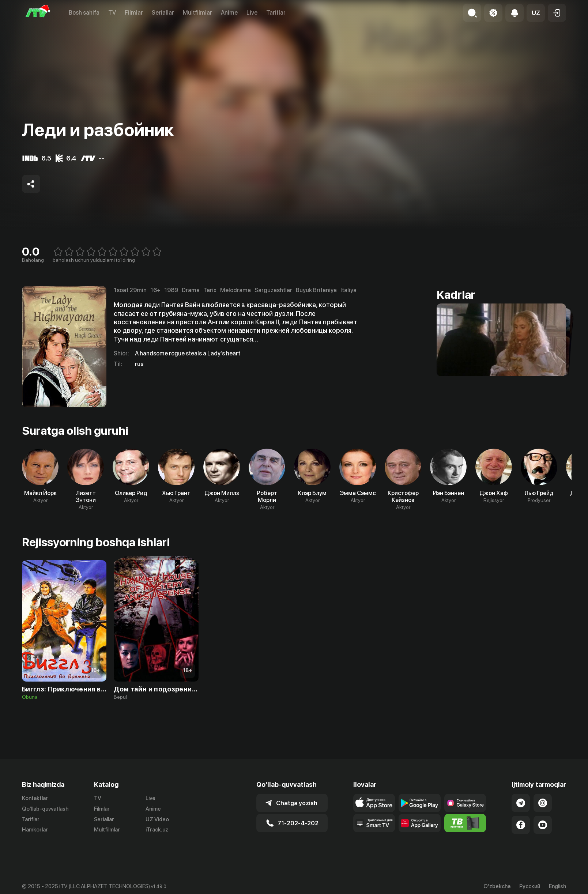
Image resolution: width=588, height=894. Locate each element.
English (557, 887)
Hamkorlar (35, 830)
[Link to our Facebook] (521, 825)
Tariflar (276, 13)
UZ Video (157, 819)
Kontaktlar (35, 798)
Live (252, 13)
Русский (530, 887)
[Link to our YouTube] (543, 825)
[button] (536, 13)
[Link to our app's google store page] (420, 803)
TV (112, 13)
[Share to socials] (31, 184)
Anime (229, 13)
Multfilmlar (197, 13)
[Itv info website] (465, 823)
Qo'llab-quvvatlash (45, 809)
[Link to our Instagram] (543, 803)
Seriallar (163, 13)
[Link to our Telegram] (521, 803)
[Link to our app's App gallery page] (420, 823)
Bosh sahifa (84, 13)
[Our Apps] (374, 823)
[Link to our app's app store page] (374, 803)
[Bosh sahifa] (38, 13)
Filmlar (134, 13)
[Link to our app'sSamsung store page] (465, 803)
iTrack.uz (157, 830)
